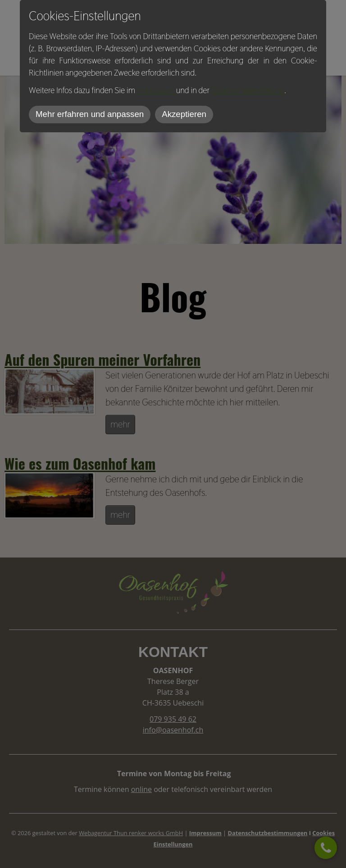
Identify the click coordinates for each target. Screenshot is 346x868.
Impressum (156, 90)
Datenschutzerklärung (248, 90)
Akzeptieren (184, 114)
